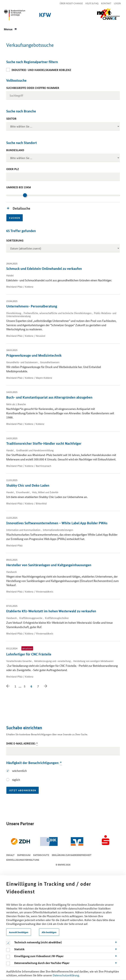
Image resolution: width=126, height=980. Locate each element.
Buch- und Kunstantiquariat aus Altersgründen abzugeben (49, 397)
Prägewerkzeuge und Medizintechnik (34, 355)
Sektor (11, 119)
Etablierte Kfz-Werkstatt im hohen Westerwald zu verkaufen (51, 611)
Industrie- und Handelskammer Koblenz (41, 70)
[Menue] (10, 29)
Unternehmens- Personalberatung (32, 306)
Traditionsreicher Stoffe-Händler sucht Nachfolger (44, 443)
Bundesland (15, 150)
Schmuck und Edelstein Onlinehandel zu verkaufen (44, 269)
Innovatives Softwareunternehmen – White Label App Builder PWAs (57, 523)
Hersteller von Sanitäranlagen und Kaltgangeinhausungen (49, 565)
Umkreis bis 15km (19, 187)
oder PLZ (13, 169)
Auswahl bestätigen (19, 932)
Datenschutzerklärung (66, 975)
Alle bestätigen (49, 932)
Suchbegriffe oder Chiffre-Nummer (33, 88)
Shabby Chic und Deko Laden (28, 485)
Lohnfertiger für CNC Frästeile (29, 654)
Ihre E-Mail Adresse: (22, 743)
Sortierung (15, 240)
